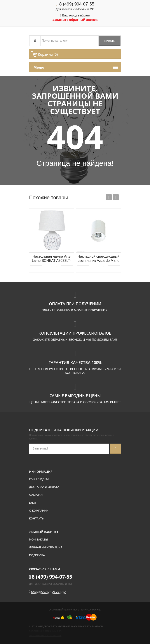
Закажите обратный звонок (75, 20)
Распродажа (39, 479)
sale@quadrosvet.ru (48, 592)
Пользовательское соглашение (45, 636)
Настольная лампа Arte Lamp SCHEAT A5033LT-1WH (52, 259)
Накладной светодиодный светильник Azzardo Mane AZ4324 (98, 259)
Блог (33, 503)
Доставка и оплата (44, 487)
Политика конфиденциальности (46, 631)
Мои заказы (38, 540)
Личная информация (46, 547)
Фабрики (36, 495)
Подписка (37, 555)
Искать (109, 41)
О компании (39, 511)
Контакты (37, 518)
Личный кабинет (44, 532)
